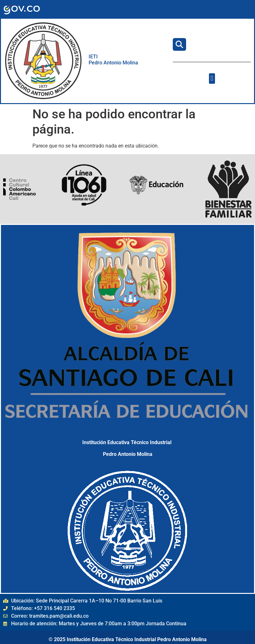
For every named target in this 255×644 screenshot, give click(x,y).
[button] (212, 79)
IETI (94, 57)
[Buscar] (179, 44)
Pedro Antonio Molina (113, 63)
